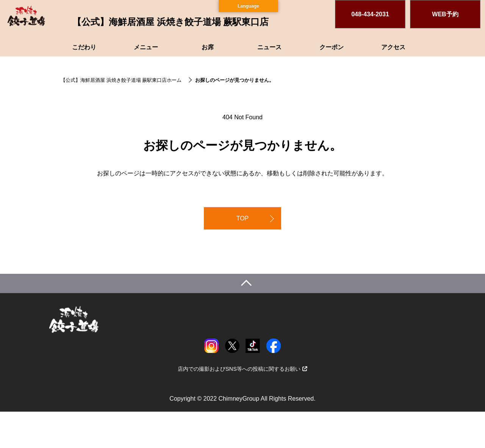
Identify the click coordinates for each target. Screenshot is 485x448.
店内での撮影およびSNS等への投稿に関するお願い (242, 369)
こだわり (84, 47)
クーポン (332, 47)
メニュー (146, 47)
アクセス (393, 47)
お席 (208, 47)
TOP (243, 218)
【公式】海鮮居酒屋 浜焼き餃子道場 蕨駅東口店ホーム (121, 80)
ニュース (269, 47)
